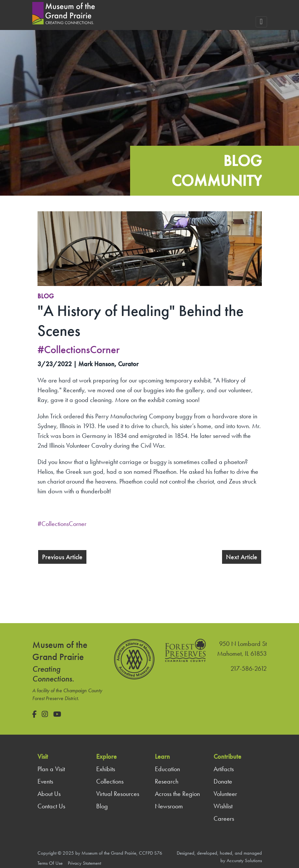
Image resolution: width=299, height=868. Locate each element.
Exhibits (106, 769)
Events (45, 781)
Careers (224, 818)
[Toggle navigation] (261, 22)
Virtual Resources (118, 794)
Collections (110, 781)
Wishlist (223, 806)
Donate (223, 781)
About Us (49, 794)
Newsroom (169, 806)
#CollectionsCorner (62, 524)
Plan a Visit (51, 769)
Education (167, 769)
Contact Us (51, 806)
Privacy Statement (84, 863)
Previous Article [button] (62, 557)
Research (167, 781)
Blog (46, 296)
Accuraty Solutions (244, 861)
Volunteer (225, 794)
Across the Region (177, 794)
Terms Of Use (50, 863)
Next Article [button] (242, 557)
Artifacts (224, 769)
